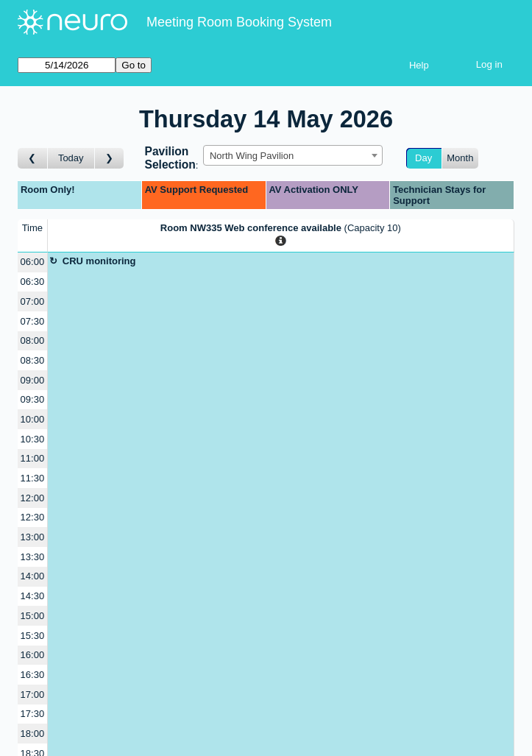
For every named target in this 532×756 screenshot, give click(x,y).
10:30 (33, 439)
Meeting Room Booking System (239, 22)
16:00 (33, 655)
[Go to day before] (33, 159)
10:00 (33, 419)
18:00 (33, 734)
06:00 (33, 262)
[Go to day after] (110, 159)
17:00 (33, 695)
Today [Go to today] (71, 158)
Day (423, 158)
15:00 (33, 616)
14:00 (33, 576)
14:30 (33, 596)
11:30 (33, 478)
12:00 (33, 498)
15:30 (33, 636)
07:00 (33, 301)
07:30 (33, 321)
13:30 (33, 557)
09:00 (33, 380)
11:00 (33, 458)
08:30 (33, 360)
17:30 (33, 714)
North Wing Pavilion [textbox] (252, 156)
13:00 (33, 537)
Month (460, 158)
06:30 (33, 282)
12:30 (33, 517)
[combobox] (293, 155)
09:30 (33, 399)
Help (419, 65)
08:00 (33, 340)
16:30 (33, 675)
